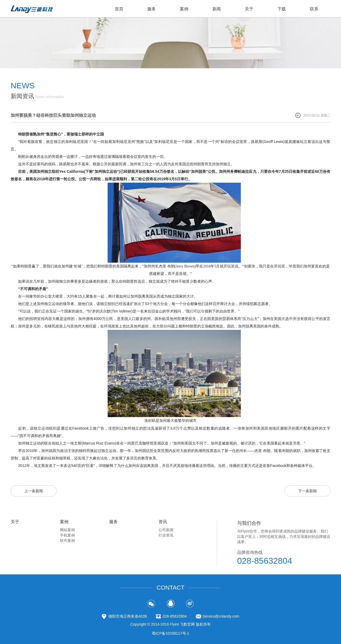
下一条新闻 (307, 491)
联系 (314, 9)
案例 (184, 9)
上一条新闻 (34, 491)
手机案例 (67, 535)
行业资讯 (166, 535)
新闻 (217, 9)
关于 (249, 9)
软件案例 (67, 541)
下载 (282, 9)
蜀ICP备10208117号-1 (170, 633)
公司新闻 (166, 530)
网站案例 (67, 530)
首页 (119, 9)
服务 (152, 9)
